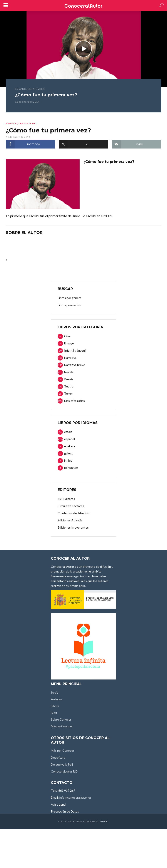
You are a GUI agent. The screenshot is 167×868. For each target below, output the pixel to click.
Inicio (55, 692)
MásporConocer (62, 726)
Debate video (37, 89)
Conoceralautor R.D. (65, 771)
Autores (57, 699)
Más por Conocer (63, 750)
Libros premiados (69, 305)
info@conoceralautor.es (75, 797)
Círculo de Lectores (71, 506)
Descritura (58, 757)
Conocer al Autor (96, 821)
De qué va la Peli (62, 764)
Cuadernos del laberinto (74, 513)
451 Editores (66, 499)
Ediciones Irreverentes (73, 527)
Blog (54, 713)
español (21, 89)
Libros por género (70, 298)
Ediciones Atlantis (70, 520)
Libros (55, 706)
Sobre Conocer (61, 719)
